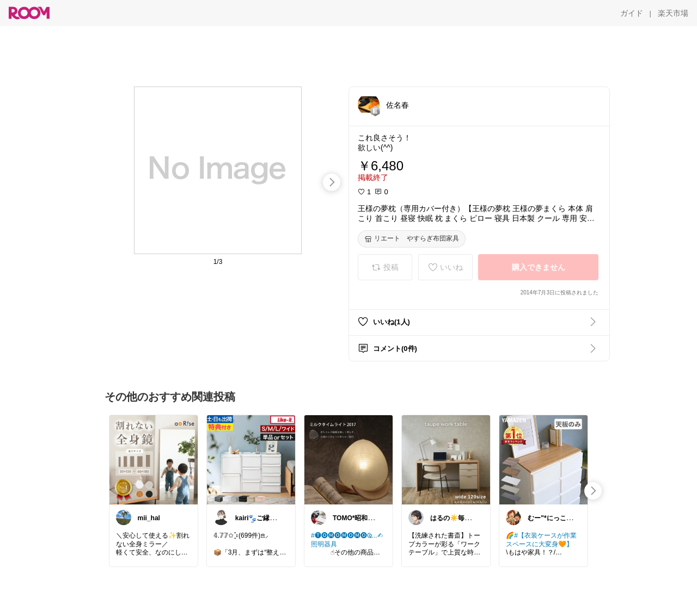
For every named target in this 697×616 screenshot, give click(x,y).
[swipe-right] (332, 182)
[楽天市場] (673, 13)
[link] (154, 459)
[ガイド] (632, 13)
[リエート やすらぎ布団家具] (412, 239)
